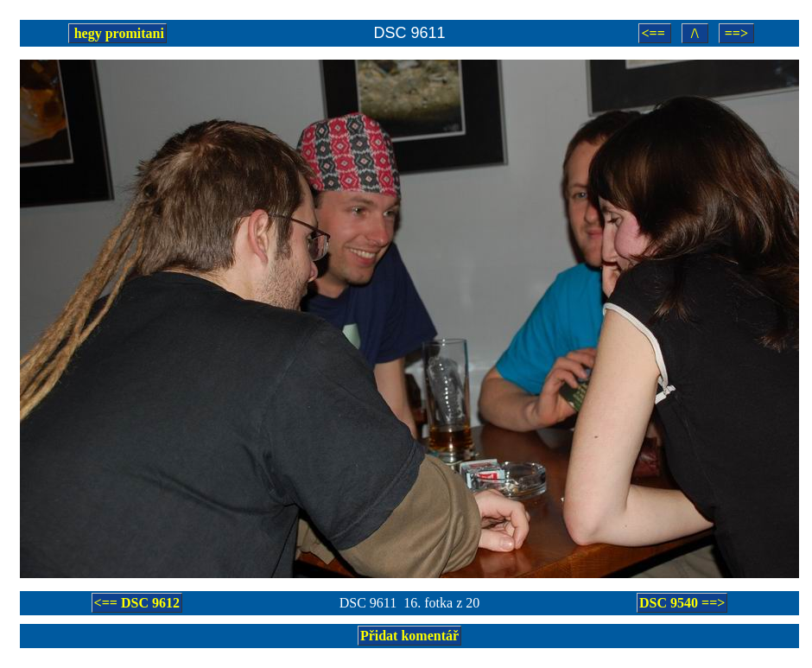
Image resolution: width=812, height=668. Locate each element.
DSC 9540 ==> (682, 603)
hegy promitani (117, 33)
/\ (695, 33)
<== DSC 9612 (137, 603)
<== (654, 33)
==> (736, 33)
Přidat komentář (409, 636)
